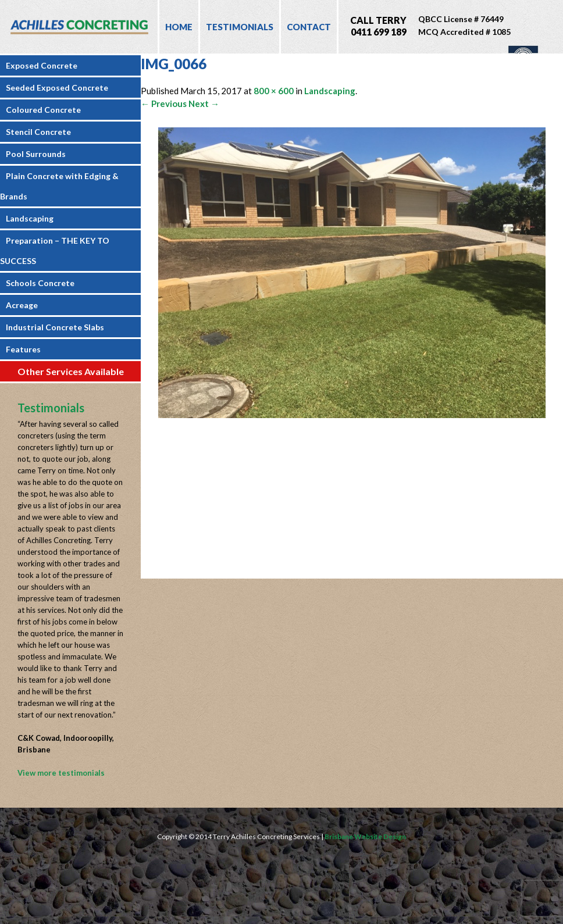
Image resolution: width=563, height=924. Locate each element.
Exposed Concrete (42, 65)
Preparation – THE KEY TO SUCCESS (55, 251)
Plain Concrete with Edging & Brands (59, 186)
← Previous (164, 104)
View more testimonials (61, 773)
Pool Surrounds (36, 154)
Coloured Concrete (43, 110)
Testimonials (240, 27)
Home (179, 27)
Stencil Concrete (38, 132)
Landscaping (30, 218)
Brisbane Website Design (365, 836)
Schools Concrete (40, 283)
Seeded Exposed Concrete (57, 88)
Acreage (22, 305)
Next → (204, 104)
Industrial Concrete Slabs (55, 327)
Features (23, 349)
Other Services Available (71, 371)
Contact (309, 27)
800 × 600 (274, 91)
